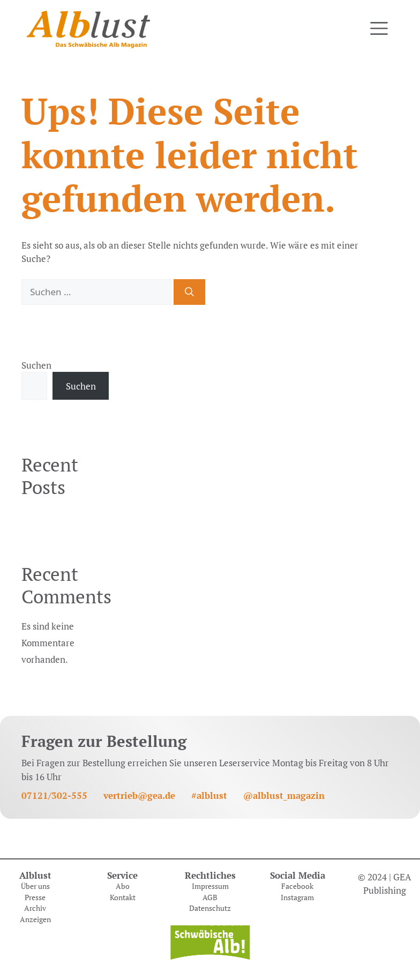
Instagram (297, 897)
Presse (35, 897)
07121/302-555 (54, 795)
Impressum (210, 886)
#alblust (209, 795)
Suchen (36, 365)
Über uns (35, 886)
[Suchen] (189, 292)
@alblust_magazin (284, 795)
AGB (210, 897)
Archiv (35, 908)
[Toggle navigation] (379, 29)
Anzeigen (35, 919)
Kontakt (123, 897)
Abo (123, 886)
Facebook (297, 886)
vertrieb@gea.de (139, 795)
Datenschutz (210, 908)
